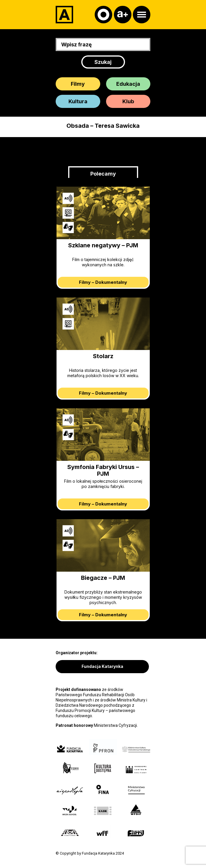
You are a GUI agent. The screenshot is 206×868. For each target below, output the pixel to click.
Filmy (78, 84)
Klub (128, 101)
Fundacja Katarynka (102, 666)
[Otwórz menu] (142, 15)
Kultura (78, 101)
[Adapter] (64, 15)
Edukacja (128, 84)
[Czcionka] (123, 15)
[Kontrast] (103, 15)
